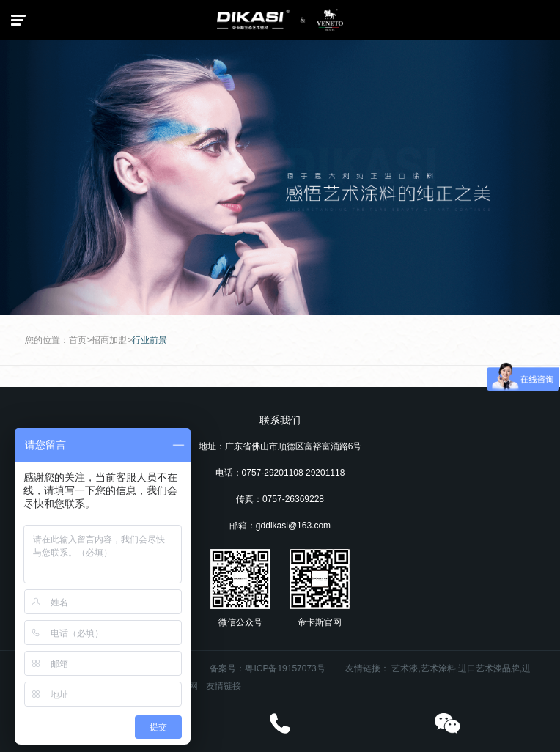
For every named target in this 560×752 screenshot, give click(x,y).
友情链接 (224, 686)
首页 (78, 340)
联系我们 (280, 420)
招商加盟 (109, 340)
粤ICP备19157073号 (285, 668)
